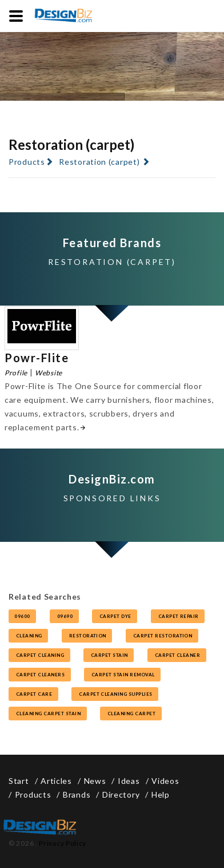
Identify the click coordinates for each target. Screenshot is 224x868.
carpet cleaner (177, 655)
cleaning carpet (131, 714)
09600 (22, 616)
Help (161, 794)
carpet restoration (162, 636)
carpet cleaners (40, 675)
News (95, 781)
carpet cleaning (39, 655)
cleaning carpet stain (48, 714)
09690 (64, 616)
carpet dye (115, 616)
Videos (165, 781)
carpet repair (178, 616)
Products (27, 162)
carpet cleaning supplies (115, 694)
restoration (87, 636)
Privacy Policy (63, 843)
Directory (121, 794)
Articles (56, 781)
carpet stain (109, 655)
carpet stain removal (122, 675)
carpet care (33, 694)
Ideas (129, 781)
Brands (77, 794)
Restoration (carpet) (99, 162)
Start (19, 781)
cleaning (28, 636)
